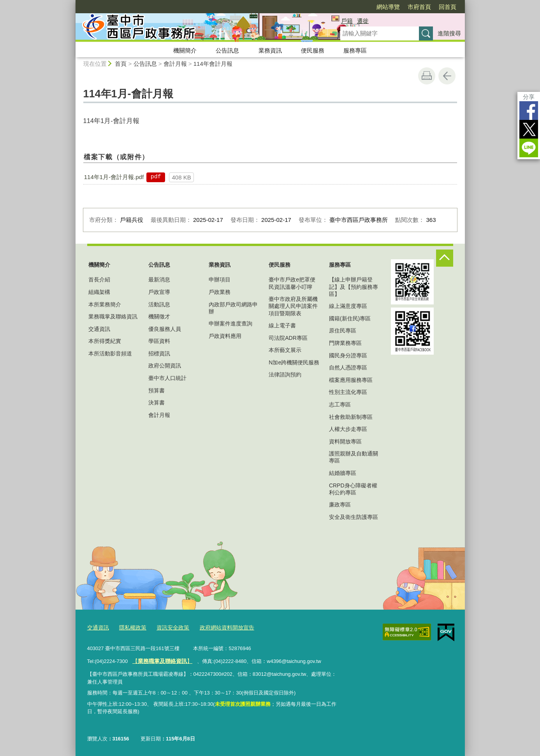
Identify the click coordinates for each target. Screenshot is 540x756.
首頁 (121, 64)
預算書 (157, 390)
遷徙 (363, 21)
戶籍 (347, 21)
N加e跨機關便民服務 (294, 362)
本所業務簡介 (105, 304)
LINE (529, 148)
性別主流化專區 (348, 392)
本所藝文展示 (285, 350)
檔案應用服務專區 (351, 380)
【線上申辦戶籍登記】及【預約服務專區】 (354, 287)
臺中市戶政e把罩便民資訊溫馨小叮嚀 (292, 283)
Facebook (529, 111)
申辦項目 (220, 280)
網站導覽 (388, 7)
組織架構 (99, 292)
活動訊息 (159, 304)
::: (72, 3)
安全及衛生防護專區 (354, 517)
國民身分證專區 (348, 355)
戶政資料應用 (225, 336)
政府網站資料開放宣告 (219, 627)
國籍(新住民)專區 (350, 318)
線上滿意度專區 (348, 306)
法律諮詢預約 (285, 374)
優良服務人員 (165, 329)
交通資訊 (99, 329)
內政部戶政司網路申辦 (233, 308)
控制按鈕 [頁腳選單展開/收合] (445, 258)
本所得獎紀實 (105, 341)
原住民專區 (343, 331)
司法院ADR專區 (288, 338)
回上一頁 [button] (447, 76)
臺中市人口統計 (167, 378)
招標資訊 (159, 353)
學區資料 (159, 341)
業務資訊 (270, 50)
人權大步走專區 (348, 429)
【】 (160, 660)
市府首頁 (419, 7)
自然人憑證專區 (348, 367)
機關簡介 (185, 50)
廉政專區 (340, 505)
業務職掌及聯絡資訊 (113, 316)
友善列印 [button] (427, 76)
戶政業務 (220, 292)
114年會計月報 (213, 64)
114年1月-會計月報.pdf (114, 177)
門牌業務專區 (345, 343)
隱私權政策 (130, 627)
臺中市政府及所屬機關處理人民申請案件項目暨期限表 (293, 306)
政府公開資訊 (165, 366)
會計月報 (175, 64)
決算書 (157, 403)
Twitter (529, 129)
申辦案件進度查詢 (230, 323)
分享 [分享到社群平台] (529, 97)
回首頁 (448, 7)
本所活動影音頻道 (110, 353)
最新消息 (159, 280)
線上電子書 (282, 325)
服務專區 (355, 50)
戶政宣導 (159, 292)
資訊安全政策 (168, 627)
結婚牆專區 (343, 473)
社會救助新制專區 (351, 417)
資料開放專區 (345, 441)
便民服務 (313, 50)
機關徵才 (159, 316)
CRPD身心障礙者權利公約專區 (353, 489)
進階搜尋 (449, 33)
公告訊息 (227, 50)
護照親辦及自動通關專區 (354, 457)
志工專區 (340, 404)
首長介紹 (99, 280)
